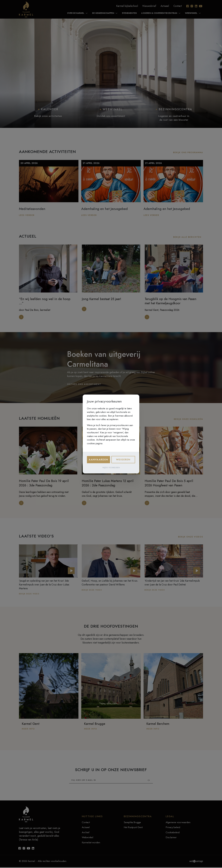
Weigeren (123, 460)
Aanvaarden (98, 460)
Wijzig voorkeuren (111, 468)
